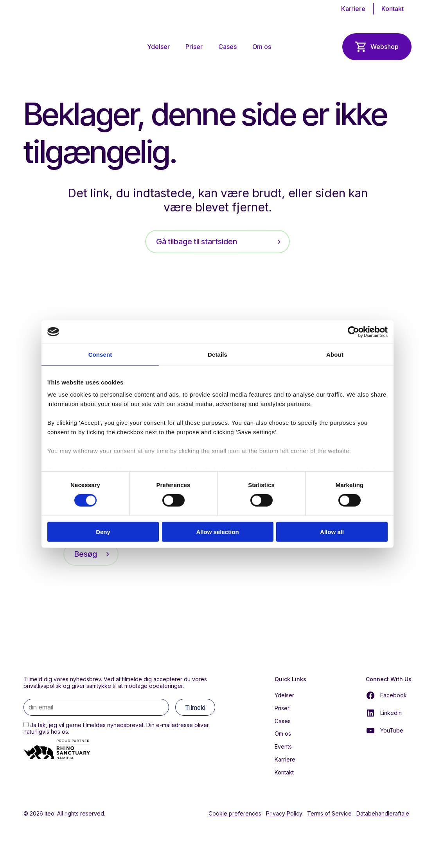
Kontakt (393, 9)
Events (283, 746)
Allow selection (217, 532)
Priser (194, 47)
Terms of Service (329, 814)
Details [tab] (217, 354)
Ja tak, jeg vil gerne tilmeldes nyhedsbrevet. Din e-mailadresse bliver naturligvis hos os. (116, 728)
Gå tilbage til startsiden (197, 242)
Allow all (332, 532)
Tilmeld (195, 707)
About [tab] (335, 354)
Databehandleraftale (383, 814)
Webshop (385, 47)
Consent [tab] (100, 354)
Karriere (353, 9)
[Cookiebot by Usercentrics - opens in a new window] (353, 332)
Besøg (86, 554)
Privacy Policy (284, 814)
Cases (227, 47)
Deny (103, 532)
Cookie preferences (235, 814)
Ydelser (159, 47)
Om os (262, 47)
